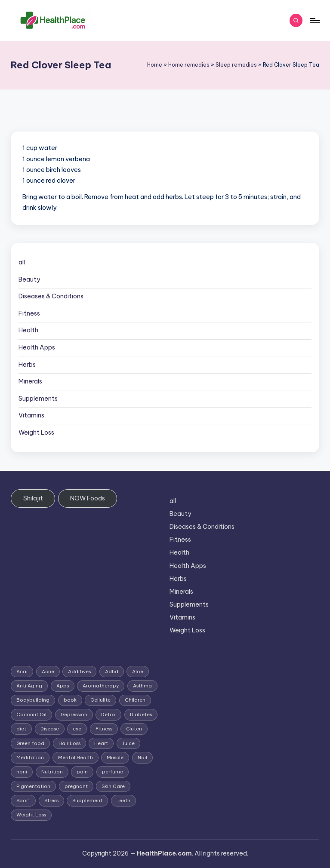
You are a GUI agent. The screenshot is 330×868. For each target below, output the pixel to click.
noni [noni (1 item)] (22, 772)
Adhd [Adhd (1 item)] (112, 672)
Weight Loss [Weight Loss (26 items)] (31, 815)
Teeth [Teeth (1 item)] (123, 801)
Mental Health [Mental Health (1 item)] (76, 758)
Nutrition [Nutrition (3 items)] (52, 772)
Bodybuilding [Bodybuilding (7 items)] (33, 700)
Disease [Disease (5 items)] (50, 729)
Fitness (29, 313)
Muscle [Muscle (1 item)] (115, 758)
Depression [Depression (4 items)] (74, 715)
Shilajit (33, 498)
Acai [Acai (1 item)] (22, 672)
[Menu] (314, 21)
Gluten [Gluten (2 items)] (134, 729)
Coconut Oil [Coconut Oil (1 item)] (31, 715)
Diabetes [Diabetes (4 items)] (141, 715)
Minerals (30, 381)
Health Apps (37, 347)
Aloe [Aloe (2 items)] (138, 672)
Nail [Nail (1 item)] (142, 758)
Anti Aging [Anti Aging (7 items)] (29, 686)
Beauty (29, 279)
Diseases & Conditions (51, 296)
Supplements (38, 399)
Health (28, 330)
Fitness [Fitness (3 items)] (104, 729)
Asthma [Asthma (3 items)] (142, 686)
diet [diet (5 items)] (21, 729)
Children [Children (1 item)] (135, 700)
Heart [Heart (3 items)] (101, 743)
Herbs (27, 365)
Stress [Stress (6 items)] (51, 801)
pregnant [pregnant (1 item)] (76, 786)
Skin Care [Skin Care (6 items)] (113, 786)
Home (155, 65)
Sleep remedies (236, 65)
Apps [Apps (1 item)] (63, 686)
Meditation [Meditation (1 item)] (30, 758)
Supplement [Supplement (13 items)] (87, 801)
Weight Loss (36, 432)
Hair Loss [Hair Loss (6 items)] (69, 743)
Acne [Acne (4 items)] (48, 672)
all (22, 262)
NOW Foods (88, 498)
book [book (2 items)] (70, 700)
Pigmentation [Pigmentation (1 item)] (33, 786)
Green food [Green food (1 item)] (30, 743)
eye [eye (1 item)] (77, 729)
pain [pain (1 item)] (82, 772)
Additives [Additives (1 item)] (79, 672)
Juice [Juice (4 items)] (128, 743)
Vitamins (31, 415)
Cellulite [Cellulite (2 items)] (100, 700)
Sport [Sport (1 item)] (23, 801)
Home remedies (189, 65)
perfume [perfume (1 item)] (113, 772)
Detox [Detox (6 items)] (108, 715)
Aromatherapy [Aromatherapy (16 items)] (101, 686)
